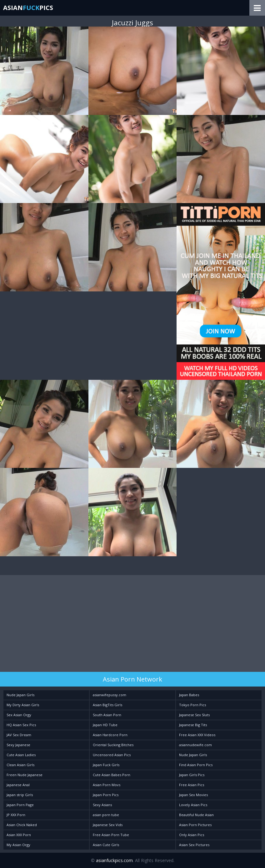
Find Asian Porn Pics (196, 765)
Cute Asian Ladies (21, 755)
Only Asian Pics (192, 835)
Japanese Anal (18, 785)
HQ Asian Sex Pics (21, 725)
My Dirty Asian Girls (23, 705)
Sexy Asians (102, 805)
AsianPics (28, 8)
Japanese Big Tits (193, 725)
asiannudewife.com (195, 745)
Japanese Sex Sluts (194, 715)
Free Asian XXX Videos (197, 735)
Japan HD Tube (105, 725)
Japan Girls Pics (192, 775)
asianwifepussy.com (110, 695)
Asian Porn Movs (107, 785)
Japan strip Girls (20, 795)
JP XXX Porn (16, 815)
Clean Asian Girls (20, 765)
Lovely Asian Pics (193, 805)
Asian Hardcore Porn (110, 735)
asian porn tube (106, 815)
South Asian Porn (107, 715)
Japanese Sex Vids (108, 825)
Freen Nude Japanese (25, 775)
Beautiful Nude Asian (196, 815)
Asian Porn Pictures (195, 825)
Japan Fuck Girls (106, 765)
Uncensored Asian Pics (112, 755)
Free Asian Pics (192, 785)
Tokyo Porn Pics (192, 705)
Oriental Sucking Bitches (113, 745)
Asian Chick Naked (22, 825)
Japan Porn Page (20, 805)
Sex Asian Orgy (19, 715)
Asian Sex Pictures (194, 845)
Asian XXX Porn (19, 835)
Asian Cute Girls (106, 845)
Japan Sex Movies (193, 795)
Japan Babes (189, 695)
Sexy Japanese (18, 745)
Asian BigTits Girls (107, 705)
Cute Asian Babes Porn (112, 775)
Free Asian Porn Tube (111, 835)
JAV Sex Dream (19, 735)
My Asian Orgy (18, 845)
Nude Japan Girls (20, 695)
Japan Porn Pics (106, 795)
